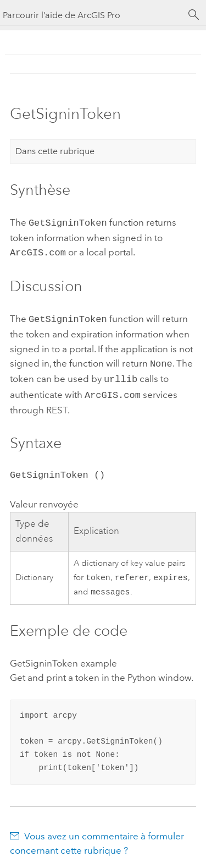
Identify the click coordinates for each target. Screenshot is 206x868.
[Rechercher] (194, 15)
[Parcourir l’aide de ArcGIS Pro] (92, 15)
